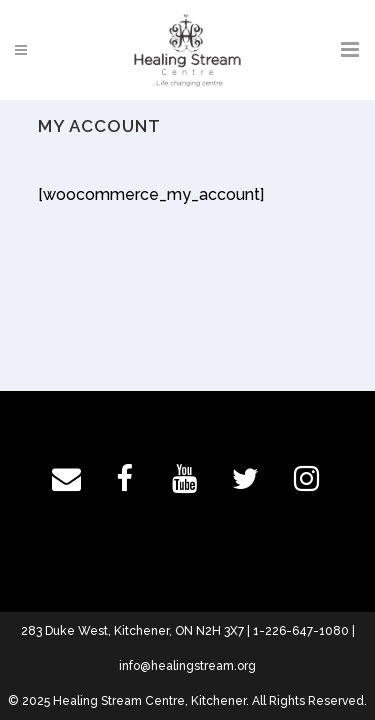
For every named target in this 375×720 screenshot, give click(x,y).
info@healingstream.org (187, 666)
